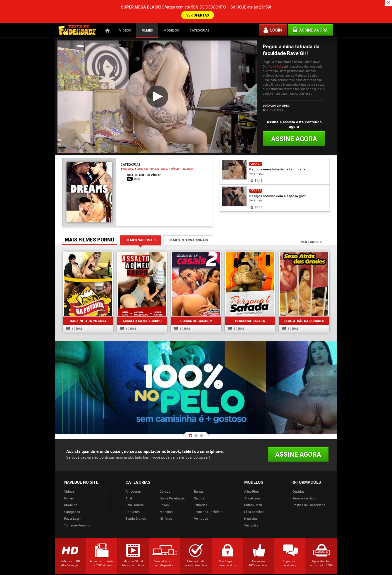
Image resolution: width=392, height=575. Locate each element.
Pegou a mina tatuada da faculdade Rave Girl (279, 166)
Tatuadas (187, 166)
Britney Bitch (253, 502)
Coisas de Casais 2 (196, 318)
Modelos (171, 27)
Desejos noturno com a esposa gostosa (279, 193)
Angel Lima (252, 495)
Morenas (161, 166)
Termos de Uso (304, 495)
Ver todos (310, 239)
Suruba (199, 495)
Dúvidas (114, 42)
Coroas (165, 489)
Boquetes (127, 166)
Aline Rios (251, 489)
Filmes (147, 27)
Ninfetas (174, 166)
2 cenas (236, 326)
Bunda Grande (144, 166)
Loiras (164, 502)
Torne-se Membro (77, 522)
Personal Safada (250, 318)
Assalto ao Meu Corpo (142, 318)
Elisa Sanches (254, 509)
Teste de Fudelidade (209, 509)
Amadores (133, 489)
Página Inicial (107, 27)
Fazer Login (73, 516)
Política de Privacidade (309, 502)
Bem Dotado (135, 502)
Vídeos (125, 27)
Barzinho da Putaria (88, 318)
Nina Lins (251, 516)
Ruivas (199, 489)
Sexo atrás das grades (304, 318)
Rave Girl (275, 64)
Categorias (199, 27)
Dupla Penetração (172, 495)
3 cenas (74, 326)
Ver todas (201, 516)
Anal (129, 495)
